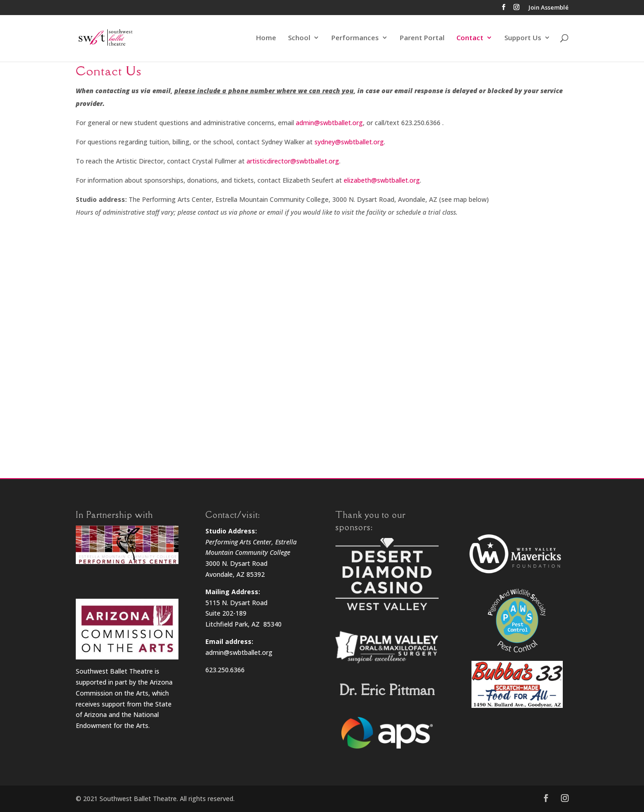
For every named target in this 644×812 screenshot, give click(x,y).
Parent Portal (422, 39)
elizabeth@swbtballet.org (382, 180)
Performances (355, 39)
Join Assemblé (549, 8)
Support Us (523, 39)
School (299, 39)
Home (266, 39)
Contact (470, 39)
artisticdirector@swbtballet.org (293, 161)
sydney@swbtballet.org (349, 142)
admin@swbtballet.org (329, 123)
